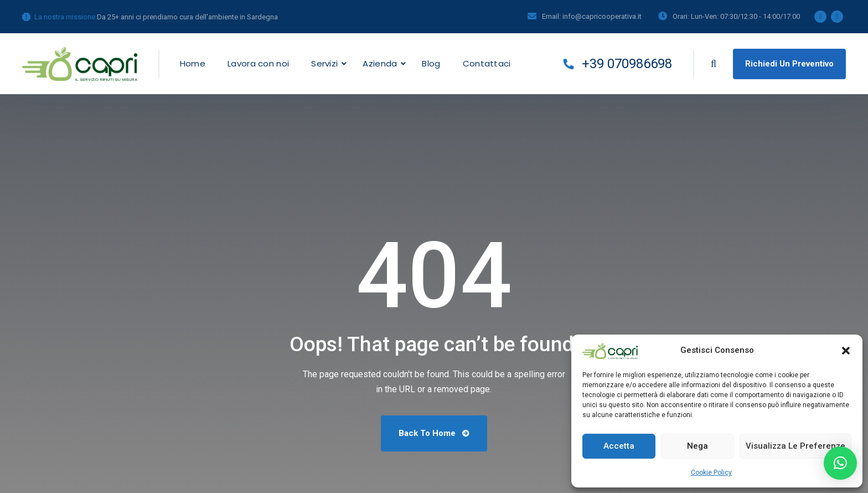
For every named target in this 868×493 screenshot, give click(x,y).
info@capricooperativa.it (602, 16)
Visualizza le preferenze (795, 446)
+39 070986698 (618, 64)
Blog (431, 63)
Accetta (619, 446)
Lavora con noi (258, 63)
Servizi (324, 63)
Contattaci (487, 63)
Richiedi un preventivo (789, 64)
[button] (846, 351)
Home (193, 63)
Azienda (380, 63)
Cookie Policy (711, 473)
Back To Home (434, 433)
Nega (697, 446)
